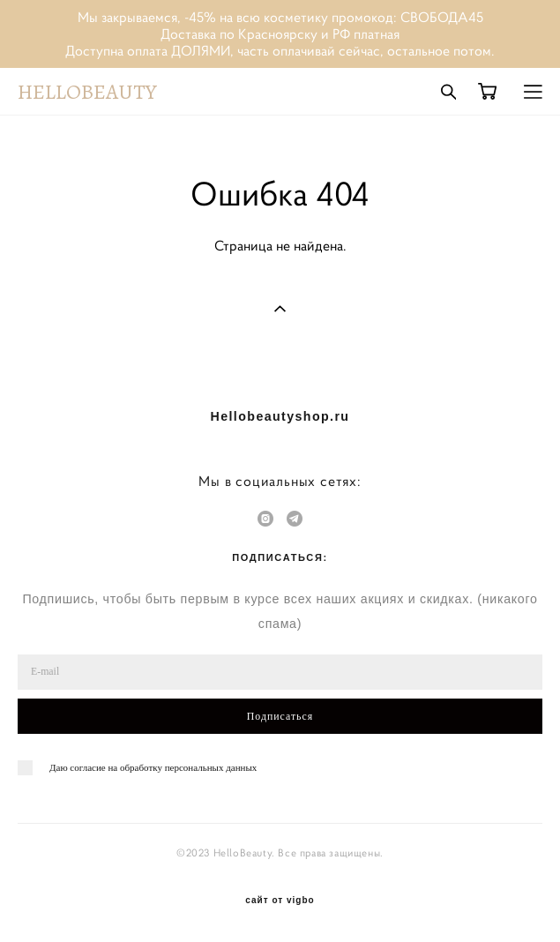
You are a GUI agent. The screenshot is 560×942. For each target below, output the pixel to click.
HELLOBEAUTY (87, 92)
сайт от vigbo (280, 901)
